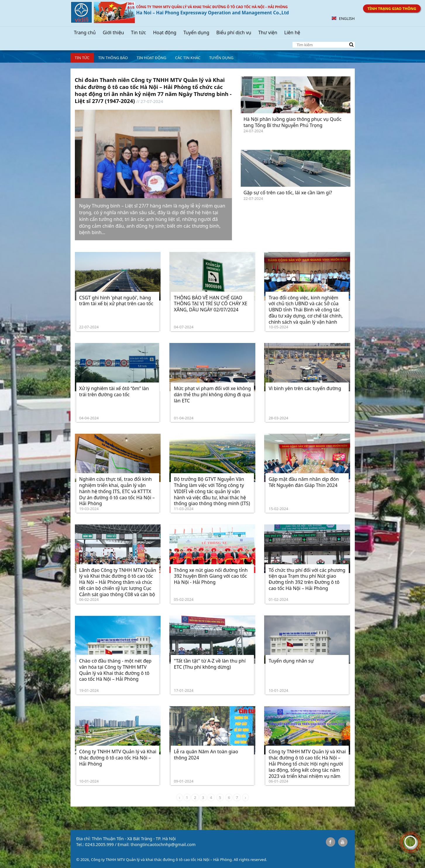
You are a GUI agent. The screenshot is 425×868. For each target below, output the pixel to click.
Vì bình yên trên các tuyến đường (305, 388)
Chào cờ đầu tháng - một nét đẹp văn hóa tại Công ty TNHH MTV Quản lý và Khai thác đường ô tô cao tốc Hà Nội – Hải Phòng (115, 670)
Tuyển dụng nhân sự (291, 661)
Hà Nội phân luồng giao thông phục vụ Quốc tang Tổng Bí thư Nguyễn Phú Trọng (293, 122)
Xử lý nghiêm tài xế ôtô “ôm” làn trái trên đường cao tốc (114, 391)
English (343, 18)
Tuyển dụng (196, 32)
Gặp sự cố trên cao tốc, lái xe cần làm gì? (288, 193)
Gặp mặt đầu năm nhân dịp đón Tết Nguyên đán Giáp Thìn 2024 (304, 482)
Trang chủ (85, 32)
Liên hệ (292, 32)
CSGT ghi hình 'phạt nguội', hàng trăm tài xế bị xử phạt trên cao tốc (116, 301)
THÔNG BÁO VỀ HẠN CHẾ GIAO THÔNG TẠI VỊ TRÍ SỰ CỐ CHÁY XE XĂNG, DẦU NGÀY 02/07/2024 (210, 304)
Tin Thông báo (113, 58)
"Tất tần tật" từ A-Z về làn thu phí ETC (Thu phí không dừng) (210, 664)
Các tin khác (188, 58)
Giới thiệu (113, 32)
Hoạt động (165, 32)
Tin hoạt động (151, 58)
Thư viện (268, 32)
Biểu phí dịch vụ (234, 32)
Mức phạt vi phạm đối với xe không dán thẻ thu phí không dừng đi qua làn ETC (212, 394)
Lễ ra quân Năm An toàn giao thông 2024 (206, 755)
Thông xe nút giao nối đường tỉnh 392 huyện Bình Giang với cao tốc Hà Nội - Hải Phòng (211, 576)
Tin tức (138, 32)
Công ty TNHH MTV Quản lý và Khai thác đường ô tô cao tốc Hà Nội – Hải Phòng (118, 758)
